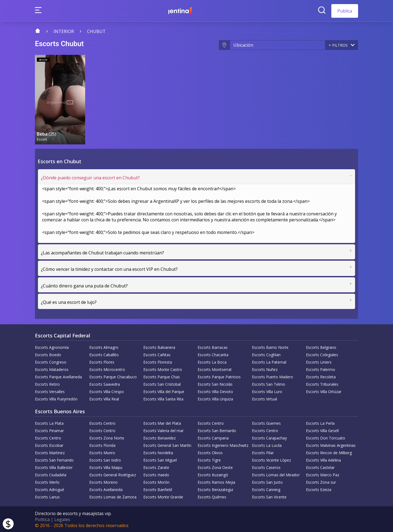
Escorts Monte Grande (163, 496)
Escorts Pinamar (49, 430)
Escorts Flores (102, 362)
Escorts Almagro (104, 347)
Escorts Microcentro (107, 369)
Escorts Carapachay (269, 437)
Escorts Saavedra (105, 384)
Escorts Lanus (47, 496)
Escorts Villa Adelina (323, 460)
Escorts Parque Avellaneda (58, 376)
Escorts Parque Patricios (219, 376)
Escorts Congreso (51, 362)
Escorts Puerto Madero (273, 376)
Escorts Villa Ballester (54, 467)
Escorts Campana (213, 437)
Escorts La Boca (212, 362)
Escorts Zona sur (321, 482)
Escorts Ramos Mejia (216, 482)
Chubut (96, 31)
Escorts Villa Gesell (322, 430)
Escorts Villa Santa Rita (163, 398)
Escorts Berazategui (215, 489)
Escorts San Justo (267, 482)
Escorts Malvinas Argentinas (331, 445)
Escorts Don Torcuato (326, 437)
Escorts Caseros (266, 467)
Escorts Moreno (103, 482)
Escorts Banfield (158, 489)
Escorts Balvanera (159, 347)
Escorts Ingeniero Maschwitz (223, 445)
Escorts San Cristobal (162, 384)
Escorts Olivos (210, 452)
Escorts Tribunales (322, 384)
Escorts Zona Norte (107, 437)
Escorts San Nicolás (215, 384)
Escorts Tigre (209, 460)
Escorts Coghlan (266, 354)
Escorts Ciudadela (51, 474)
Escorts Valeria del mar (163, 430)
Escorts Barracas (213, 347)
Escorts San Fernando (54, 460)
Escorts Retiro (47, 384)
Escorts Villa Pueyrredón (56, 398)
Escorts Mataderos (52, 369)
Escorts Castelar (320, 467)
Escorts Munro (102, 452)
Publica (345, 11)
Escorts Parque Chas (162, 376)
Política (42, 519)
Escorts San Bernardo (217, 430)
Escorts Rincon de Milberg (329, 452)
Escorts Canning (266, 489)
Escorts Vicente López (271, 460)
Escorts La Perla (320, 423)
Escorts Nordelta (158, 452)
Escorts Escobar (49, 445)
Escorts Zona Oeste (215, 467)
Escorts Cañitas (157, 354)
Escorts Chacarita (213, 354)
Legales (62, 519)
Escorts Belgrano (321, 347)
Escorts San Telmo (269, 384)
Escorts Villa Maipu (106, 467)
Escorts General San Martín (167, 445)
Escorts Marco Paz (323, 474)
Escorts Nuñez (265, 369)
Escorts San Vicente (269, 496)
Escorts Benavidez (160, 437)
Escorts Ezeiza (319, 489)
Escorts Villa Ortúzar (324, 391)
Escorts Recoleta (321, 376)
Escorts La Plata (49, 423)
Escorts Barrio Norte (270, 347)
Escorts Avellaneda (106, 489)
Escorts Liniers (319, 362)
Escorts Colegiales (322, 354)
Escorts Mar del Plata (162, 423)
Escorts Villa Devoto (215, 391)
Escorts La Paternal (269, 362)
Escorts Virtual (264, 398)
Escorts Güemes (266, 423)
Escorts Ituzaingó (213, 474)
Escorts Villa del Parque (164, 391)
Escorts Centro (102, 423)
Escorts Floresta (158, 362)
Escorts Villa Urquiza (215, 398)
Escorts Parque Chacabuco (113, 376)
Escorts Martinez (50, 452)
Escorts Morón (156, 482)
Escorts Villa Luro (267, 391)
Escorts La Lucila (267, 445)
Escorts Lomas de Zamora (113, 496)
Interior (64, 31)
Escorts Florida (102, 445)
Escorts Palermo (321, 369)
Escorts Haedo (156, 474)
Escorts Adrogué (50, 489)
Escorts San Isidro (105, 460)
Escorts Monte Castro (163, 369)
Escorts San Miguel (160, 460)
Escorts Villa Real (104, 398)
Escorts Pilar (263, 452)
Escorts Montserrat (215, 369)
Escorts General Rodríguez (113, 474)
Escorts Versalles (50, 391)
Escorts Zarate (156, 467)
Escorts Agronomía (52, 347)
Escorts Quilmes (212, 496)
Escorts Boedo (48, 354)
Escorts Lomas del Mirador (276, 474)
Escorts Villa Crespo (107, 391)
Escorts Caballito (104, 354)
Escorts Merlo (47, 482)
